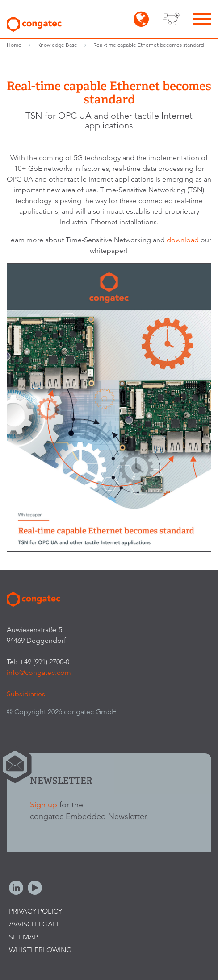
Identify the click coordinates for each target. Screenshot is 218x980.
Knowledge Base (57, 45)
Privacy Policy (36, 911)
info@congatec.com (39, 672)
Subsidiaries (26, 694)
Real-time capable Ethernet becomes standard (149, 45)
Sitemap (23, 937)
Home (14, 45)
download (184, 240)
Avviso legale (35, 924)
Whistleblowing (40, 950)
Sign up (44, 804)
